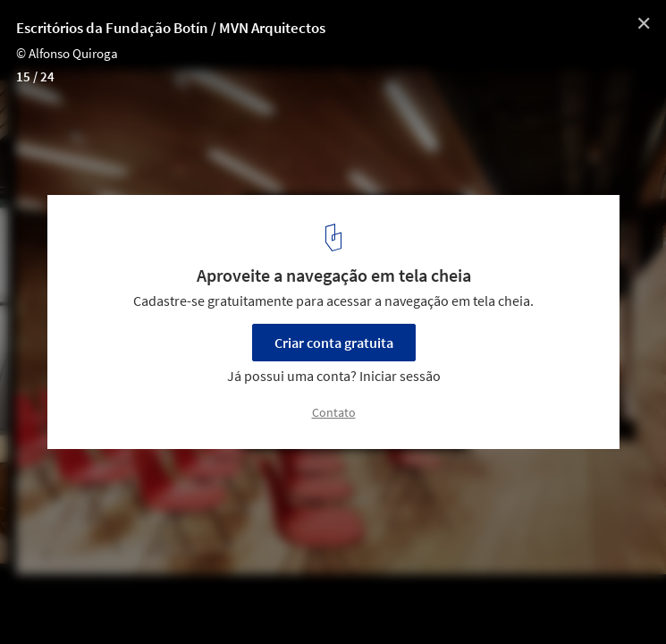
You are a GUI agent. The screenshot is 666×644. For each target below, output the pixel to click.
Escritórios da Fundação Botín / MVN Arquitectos (171, 28)
